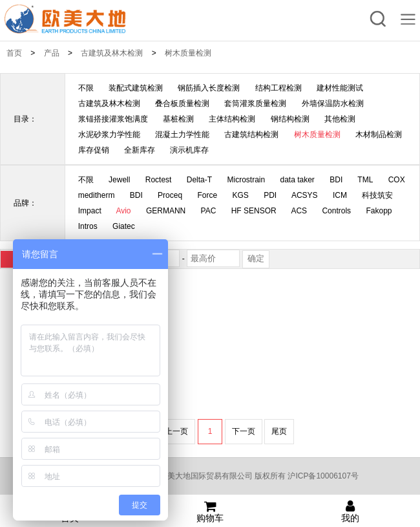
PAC (209, 211)
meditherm (97, 195)
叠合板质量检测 (182, 103)
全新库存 (140, 150)
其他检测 (340, 119)
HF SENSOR (254, 211)
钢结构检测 (290, 119)
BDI (336, 180)
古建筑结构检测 (251, 134)
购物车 (210, 511)
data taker (298, 180)
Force (207, 195)
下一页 (244, 431)
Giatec (124, 226)
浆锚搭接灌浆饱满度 (113, 119)
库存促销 (94, 150)
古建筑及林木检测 (112, 53)
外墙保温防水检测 (333, 103)
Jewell (119, 180)
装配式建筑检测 (136, 88)
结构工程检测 (278, 88)
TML (365, 180)
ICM (340, 195)
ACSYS (305, 195)
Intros (88, 226)
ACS (299, 211)
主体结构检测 (232, 119)
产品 (52, 53)
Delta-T (199, 180)
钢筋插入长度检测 (209, 88)
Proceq (170, 195)
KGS (241, 195)
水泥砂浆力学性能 (109, 134)
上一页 (176, 431)
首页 (14, 53)
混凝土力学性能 (182, 134)
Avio (123, 211)
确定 (256, 258)
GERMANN (166, 211)
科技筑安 (377, 195)
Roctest (159, 180)
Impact (90, 211)
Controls (336, 211)
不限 (86, 88)
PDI (270, 195)
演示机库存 (189, 150)
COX (397, 180)
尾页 (279, 431)
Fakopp (379, 211)
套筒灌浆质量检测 (255, 103)
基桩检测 (178, 119)
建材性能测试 (340, 88)
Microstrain (246, 180)
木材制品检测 (379, 134)
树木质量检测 (188, 53)
